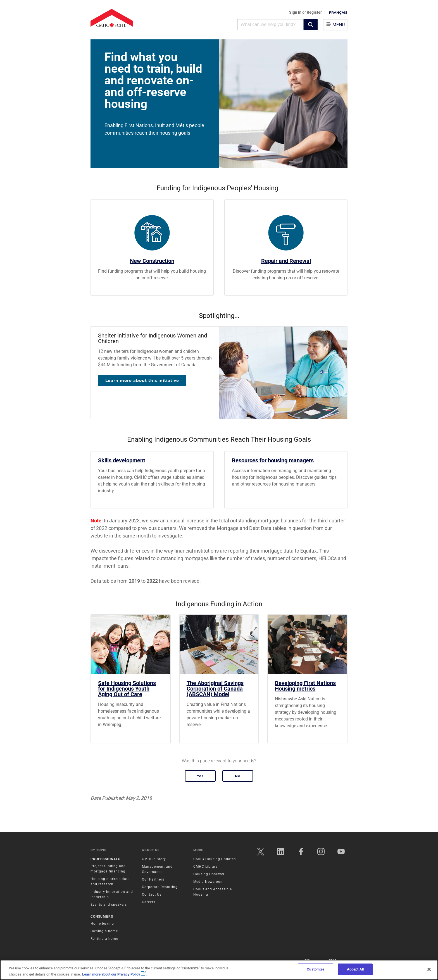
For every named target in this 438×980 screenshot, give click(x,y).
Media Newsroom (209, 882)
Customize (316, 969)
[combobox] (270, 24)
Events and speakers (109, 905)
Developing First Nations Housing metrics (305, 686)
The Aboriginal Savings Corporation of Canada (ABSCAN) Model (215, 689)
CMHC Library (205, 867)
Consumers (102, 917)
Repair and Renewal (286, 261)
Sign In (296, 12)
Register (314, 12)
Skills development (122, 460)
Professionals (105, 859)
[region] (219, 970)
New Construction (152, 261)
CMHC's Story (154, 859)
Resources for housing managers (273, 460)
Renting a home (104, 939)
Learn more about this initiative (142, 380)
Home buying (102, 924)
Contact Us (152, 895)
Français (338, 12)
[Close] (429, 969)
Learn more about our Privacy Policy (114, 974)
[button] (311, 25)
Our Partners (153, 879)
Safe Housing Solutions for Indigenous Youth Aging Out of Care (127, 689)
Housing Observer (209, 874)
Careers (149, 902)
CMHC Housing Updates (215, 859)
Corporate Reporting (160, 887)
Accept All (355, 969)
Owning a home (104, 931)
